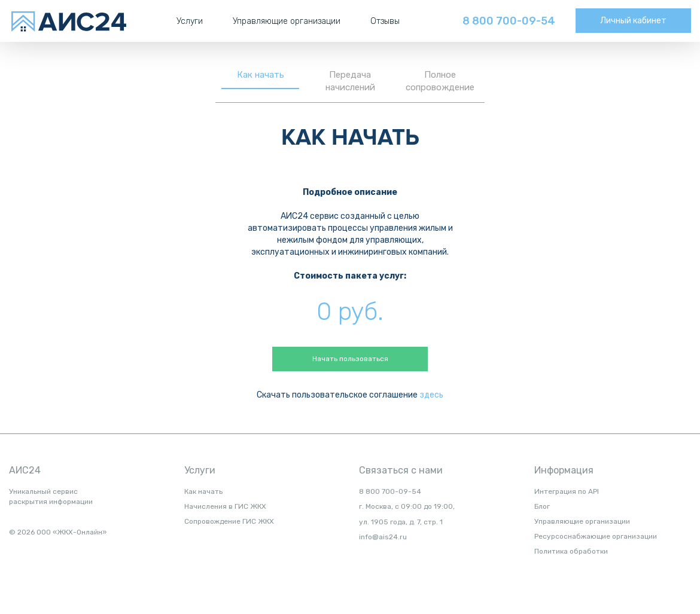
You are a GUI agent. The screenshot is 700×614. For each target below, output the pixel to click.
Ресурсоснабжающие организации (596, 536)
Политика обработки (571, 551)
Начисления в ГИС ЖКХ (225, 506)
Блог (542, 506)
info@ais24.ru (383, 537)
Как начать (261, 75)
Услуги (190, 21)
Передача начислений (350, 81)
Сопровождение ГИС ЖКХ (229, 521)
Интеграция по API (567, 491)
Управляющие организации (287, 21)
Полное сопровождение (440, 81)
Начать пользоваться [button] (350, 359)
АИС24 (25, 470)
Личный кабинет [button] (633, 21)
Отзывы (385, 21)
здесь (431, 395)
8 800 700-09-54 (509, 21)
